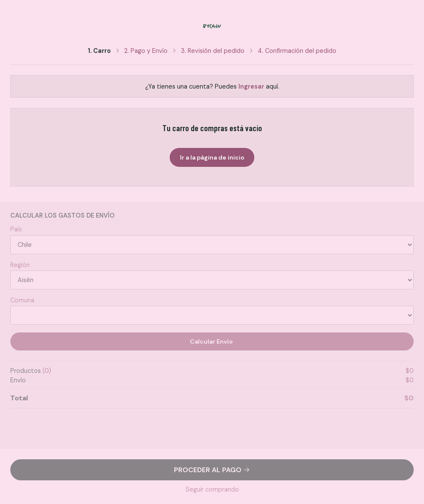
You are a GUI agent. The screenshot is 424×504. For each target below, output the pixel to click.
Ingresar (251, 86)
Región (20, 265)
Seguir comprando (212, 489)
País (16, 229)
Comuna (22, 300)
